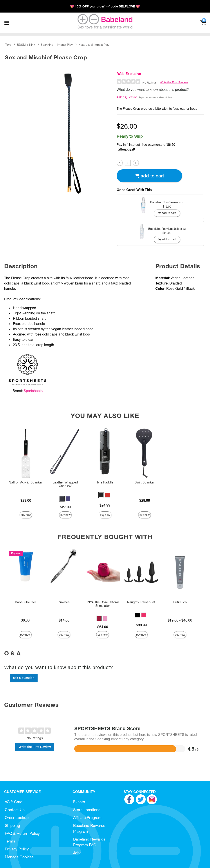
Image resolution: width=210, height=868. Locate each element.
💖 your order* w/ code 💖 (105, 6)
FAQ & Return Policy (22, 833)
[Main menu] (7, 23)
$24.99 (105, 505)
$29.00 (26, 500)
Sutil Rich (180, 602)
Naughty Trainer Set (141, 602)
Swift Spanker (145, 482)
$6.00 (25, 620)
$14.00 (64, 620)
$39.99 (141, 625)
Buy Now (26, 515)
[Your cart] (203, 22)
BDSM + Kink (26, 45)
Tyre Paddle (105, 482)
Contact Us (15, 810)
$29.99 (145, 500)
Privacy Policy (17, 849)
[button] (62, 499)
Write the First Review (174, 82)
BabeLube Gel (25, 602)
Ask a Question (127, 97)
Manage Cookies (19, 857)
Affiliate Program (87, 818)
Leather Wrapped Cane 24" (65, 484)
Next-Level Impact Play (94, 45)
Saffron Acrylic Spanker (26, 482)
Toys (8, 45)
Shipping (12, 825)
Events (79, 802)
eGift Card (14, 802)
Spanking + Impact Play (57, 45)
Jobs (77, 853)
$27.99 (65, 507)
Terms (10, 841)
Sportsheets (33, 391)
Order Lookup (17, 818)
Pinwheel (64, 602)
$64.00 (103, 627)
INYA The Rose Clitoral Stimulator (103, 604)
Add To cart (149, 176)
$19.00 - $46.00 (180, 620)
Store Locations (87, 810)
